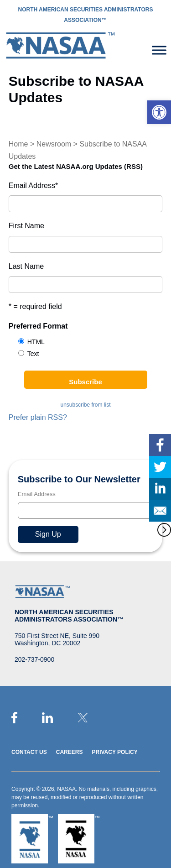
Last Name (26, 266)
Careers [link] (70, 752)
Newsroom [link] (54, 144)
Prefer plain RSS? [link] (38, 417)
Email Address (34, 186)
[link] (159, 112)
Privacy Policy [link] (114, 752)
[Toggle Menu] (159, 50)
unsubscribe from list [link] (85, 405)
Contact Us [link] (29, 752)
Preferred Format (38, 326)
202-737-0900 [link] (34, 659)
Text (33, 354)
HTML (36, 342)
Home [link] (18, 144)
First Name (26, 226)
